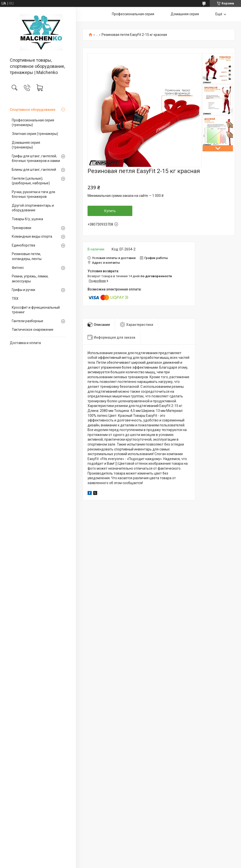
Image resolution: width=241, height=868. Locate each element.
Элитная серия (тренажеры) (35, 134)
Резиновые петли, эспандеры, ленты (27, 256)
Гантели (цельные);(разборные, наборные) (31, 181)
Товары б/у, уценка (27, 219)
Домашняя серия (185, 14)
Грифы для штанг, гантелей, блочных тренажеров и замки (36, 159)
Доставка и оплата (25, 343)
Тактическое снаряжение (33, 330)
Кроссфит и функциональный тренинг (36, 310)
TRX (15, 299)
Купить (110, 211)
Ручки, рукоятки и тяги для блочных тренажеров (33, 194)
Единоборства (23, 245)
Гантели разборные (28, 321)
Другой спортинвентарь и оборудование (33, 208)
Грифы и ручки (23, 290)
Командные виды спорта (32, 236)
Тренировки (22, 228)
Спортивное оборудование (33, 110)
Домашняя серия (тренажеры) (26, 145)
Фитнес (18, 268)
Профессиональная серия (133, 14)
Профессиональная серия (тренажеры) (33, 123)
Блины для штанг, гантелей (34, 170)
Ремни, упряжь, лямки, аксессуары (30, 279)
